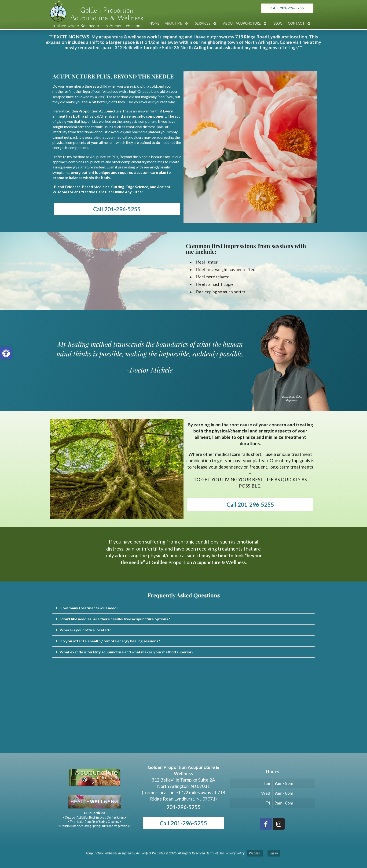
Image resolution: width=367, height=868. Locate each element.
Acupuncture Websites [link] (102, 853)
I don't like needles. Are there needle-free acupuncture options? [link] (115, 619)
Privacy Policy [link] (235, 853)
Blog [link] (278, 23)
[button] (183, 608)
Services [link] (203, 23)
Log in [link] (274, 853)
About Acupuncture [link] (242, 23)
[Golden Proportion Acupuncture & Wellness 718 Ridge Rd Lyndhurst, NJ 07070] (183, 718)
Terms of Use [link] (215, 853)
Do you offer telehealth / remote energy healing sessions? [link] (110, 641)
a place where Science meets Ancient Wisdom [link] (97, 26)
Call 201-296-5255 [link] (117, 209)
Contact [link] (296, 23)
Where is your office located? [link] (85, 630)
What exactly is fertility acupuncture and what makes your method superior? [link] (127, 652)
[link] (6, 353)
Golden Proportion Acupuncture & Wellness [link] (107, 14)
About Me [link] (173, 23)
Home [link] (154, 23)
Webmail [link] (255, 853)
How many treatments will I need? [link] (89, 608)
